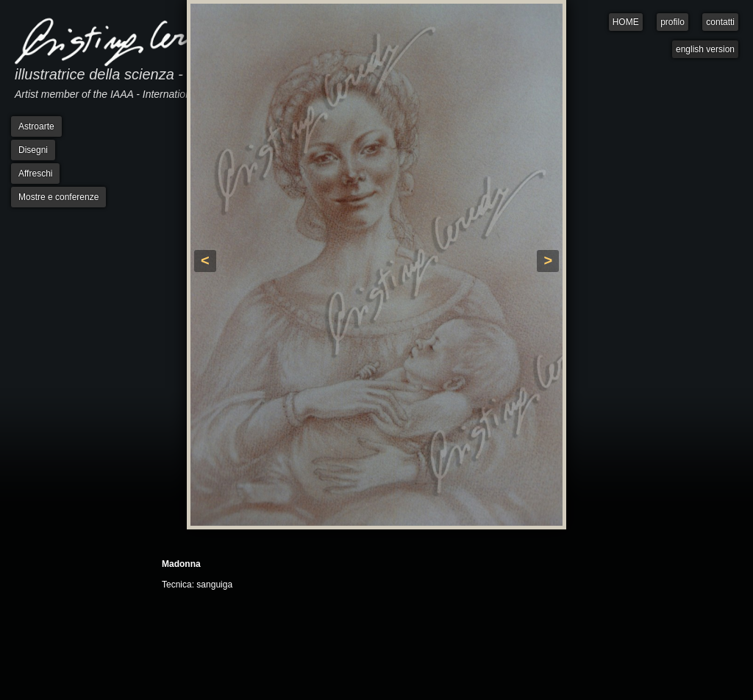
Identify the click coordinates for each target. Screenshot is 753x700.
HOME (626, 22)
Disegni (33, 150)
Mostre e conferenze (58, 197)
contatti (720, 22)
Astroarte (36, 126)
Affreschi (35, 174)
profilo (672, 22)
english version (705, 49)
